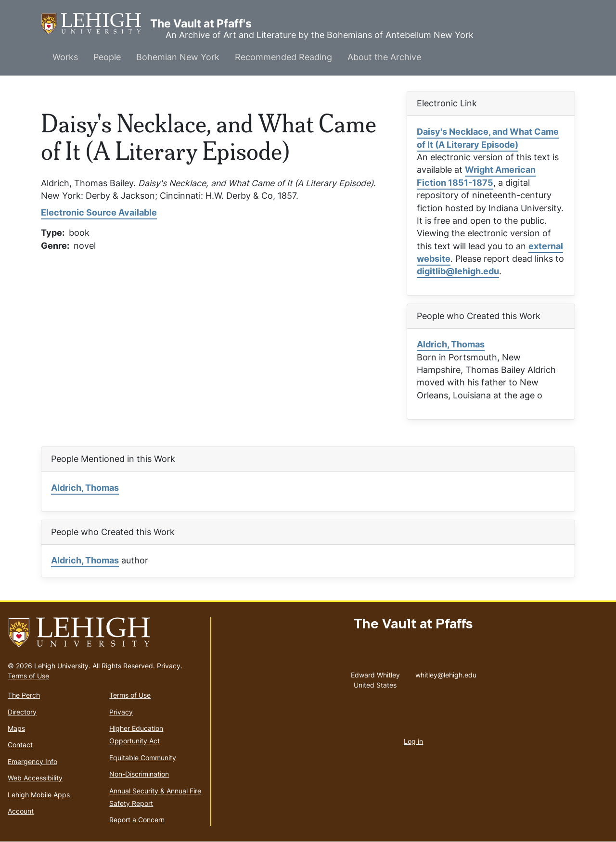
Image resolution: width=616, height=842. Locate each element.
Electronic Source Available (99, 212)
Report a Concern (137, 820)
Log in (413, 741)
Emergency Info (32, 761)
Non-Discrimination (139, 774)
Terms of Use (28, 676)
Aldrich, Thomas (451, 344)
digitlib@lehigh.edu (458, 271)
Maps (16, 728)
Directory (22, 712)
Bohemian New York (178, 57)
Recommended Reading (283, 57)
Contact (20, 745)
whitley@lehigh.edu (446, 673)
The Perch (24, 695)
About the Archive (384, 57)
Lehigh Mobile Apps (39, 795)
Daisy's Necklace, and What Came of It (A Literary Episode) (488, 138)
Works (65, 57)
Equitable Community (143, 758)
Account (21, 811)
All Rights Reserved (123, 666)
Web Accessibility (35, 778)
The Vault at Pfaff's (96, 24)
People (107, 57)
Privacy (169, 666)
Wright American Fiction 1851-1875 (476, 176)
